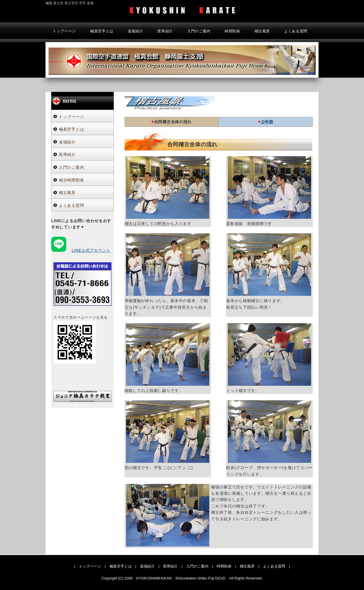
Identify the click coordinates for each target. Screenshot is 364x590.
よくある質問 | (276, 566)
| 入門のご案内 (195, 566)
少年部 (267, 122)
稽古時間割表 (71, 180)
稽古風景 (262, 31)
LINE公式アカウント (91, 250)
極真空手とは (102, 31)
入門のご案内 (199, 31)
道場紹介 (136, 31)
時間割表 (232, 31)
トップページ (64, 31)
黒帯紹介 (165, 31)
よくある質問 (296, 31)
